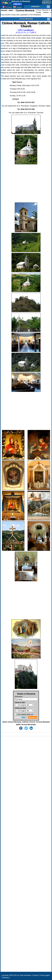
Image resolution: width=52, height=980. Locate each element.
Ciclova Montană (25, 10)
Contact (35, 975)
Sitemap (6, 978)
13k (17, 4)
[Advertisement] (26, 183)
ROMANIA (41, 7)
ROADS (4, 10)
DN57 (11, 10)
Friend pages (45, 975)
